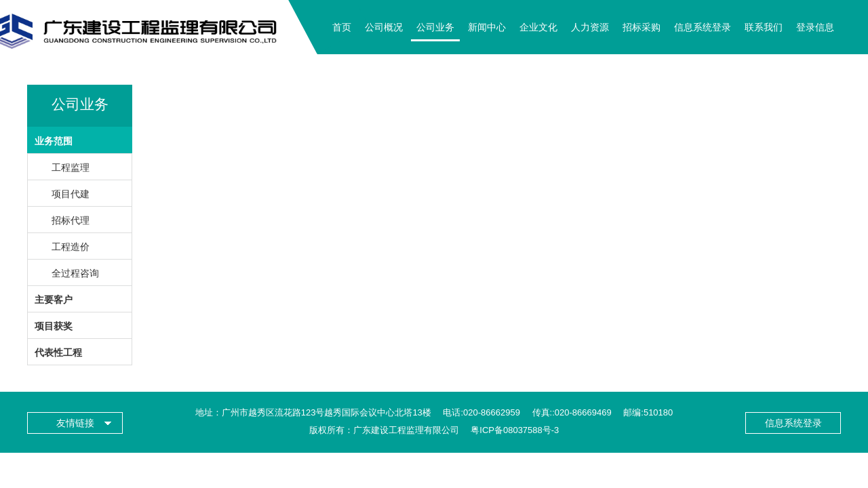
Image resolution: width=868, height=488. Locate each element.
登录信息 (815, 27)
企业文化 (538, 27)
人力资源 (590, 27)
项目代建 (71, 194)
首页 (342, 27)
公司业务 (435, 27)
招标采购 (642, 27)
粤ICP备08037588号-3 (515, 430)
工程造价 (71, 247)
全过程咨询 (75, 273)
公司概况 (384, 27)
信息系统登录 (703, 27)
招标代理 (71, 220)
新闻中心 (487, 27)
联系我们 (764, 27)
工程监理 (71, 167)
